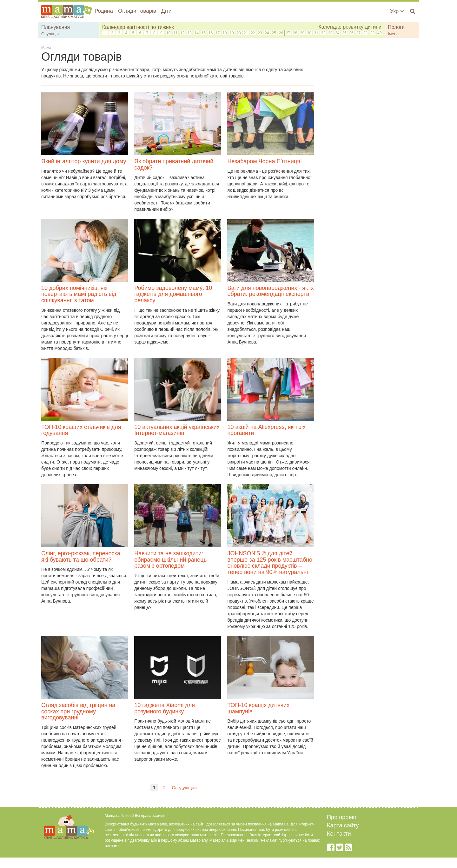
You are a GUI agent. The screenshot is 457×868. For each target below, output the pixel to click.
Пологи (396, 27)
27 (288, 33)
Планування (56, 27)
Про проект (342, 817)
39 (372, 33)
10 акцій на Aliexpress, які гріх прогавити (266, 430)
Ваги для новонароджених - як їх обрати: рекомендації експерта (270, 291)
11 (175, 33)
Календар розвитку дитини (350, 27)
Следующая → (187, 788)
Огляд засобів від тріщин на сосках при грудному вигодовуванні (78, 711)
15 (204, 33)
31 (316, 33)
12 (182, 33)
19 (232, 33)
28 (295, 33)
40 (379, 33)
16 (211, 33)
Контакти (339, 834)
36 (351, 33)
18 (225, 33)
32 (323, 33)
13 (189, 33)
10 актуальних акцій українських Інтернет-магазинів (177, 430)
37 (358, 33)
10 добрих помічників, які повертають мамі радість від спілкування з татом (79, 294)
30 (309, 33)
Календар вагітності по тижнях (138, 27)
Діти (166, 11)
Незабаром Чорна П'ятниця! (265, 161)
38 (365, 33)
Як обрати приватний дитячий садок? (174, 164)
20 (239, 33)
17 (218, 33)
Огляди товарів (137, 11)
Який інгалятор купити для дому (84, 161)
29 (302, 33)
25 (274, 33)
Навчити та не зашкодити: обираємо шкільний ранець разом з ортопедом (170, 560)
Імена (393, 34)
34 (337, 33)
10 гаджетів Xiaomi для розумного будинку (165, 708)
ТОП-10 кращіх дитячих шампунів (258, 708)
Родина (104, 11)
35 (344, 33)
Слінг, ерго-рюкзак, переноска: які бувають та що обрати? (82, 557)
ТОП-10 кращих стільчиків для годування (81, 430)
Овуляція (50, 34)
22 (253, 33)
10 (168, 33)
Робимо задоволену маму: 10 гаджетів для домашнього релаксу (173, 294)
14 (197, 33)
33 (330, 33)
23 (260, 33)
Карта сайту (343, 825)
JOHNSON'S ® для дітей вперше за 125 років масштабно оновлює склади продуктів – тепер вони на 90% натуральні (270, 563)
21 (246, 33)
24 (267, 33)
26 (281, 33)
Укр (397, 11)
